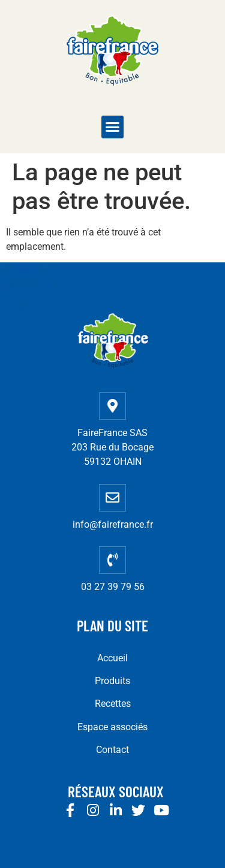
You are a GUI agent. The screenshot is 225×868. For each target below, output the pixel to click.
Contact (112, 750)
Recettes (113, 704)
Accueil (112, 658)
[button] (113, 127)
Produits (112, 681)
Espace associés (112, 727)
